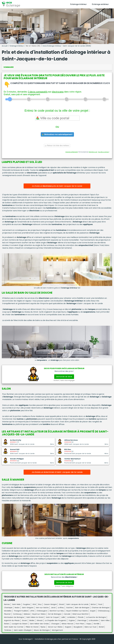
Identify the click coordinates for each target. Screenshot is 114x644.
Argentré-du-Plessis (12, 620)
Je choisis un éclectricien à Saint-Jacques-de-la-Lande (57, 472)
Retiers (7, 624)
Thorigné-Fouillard (21, 611)
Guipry (89, 624)
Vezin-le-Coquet (52, 617)
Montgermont (57, 630)
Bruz (40, 604)
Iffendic (81, 617)
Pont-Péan (80, 624)
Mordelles (8, 611)
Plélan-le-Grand (32, 627)
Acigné (93, 611)
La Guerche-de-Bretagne (96, 617)
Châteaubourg (103, 611)
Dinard (62, 604)
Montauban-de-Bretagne (14, 617)
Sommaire (9, 67)
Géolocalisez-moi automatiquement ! (57, 134)
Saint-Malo (16, 604)
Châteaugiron (42, 611)
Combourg (17, 614)
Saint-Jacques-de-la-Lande (77, 604)
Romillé (97, 624)
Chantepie (8, 608)
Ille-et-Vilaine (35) (33, 46)
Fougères (26, 604)
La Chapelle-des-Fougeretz (56, 620)
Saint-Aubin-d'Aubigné (23, 630)
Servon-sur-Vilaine (55, 627)
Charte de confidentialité (72, 152)
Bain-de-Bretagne (82, 608)
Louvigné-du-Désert (20, 624)
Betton (93, 604)
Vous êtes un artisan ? (104, 152)
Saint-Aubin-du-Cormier (14, 627)
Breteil (101, 627)
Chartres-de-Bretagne (100, 608)
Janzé (53, 608)
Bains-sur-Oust (91, 627)
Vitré (34, 604)
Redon (17, 608)
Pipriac (43, 627)
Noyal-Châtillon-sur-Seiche (77, 611)
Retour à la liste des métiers (57, 146)
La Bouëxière (94, 620)
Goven (24, 620)
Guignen (68, 627)
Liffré (32, 611)
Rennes (7, 604)
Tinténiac (8, 630)
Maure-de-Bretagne (42, 630)
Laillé (63, 617)
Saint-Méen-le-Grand (35, 617)
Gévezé (40, 620)
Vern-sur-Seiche (42, 608)
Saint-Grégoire (28, 608)
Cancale (67, 614)
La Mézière (71, 617)
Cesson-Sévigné (50, 604)
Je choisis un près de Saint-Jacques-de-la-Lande (57, 186)
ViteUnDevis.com (93, 152)
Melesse (27, 614)
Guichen (70, 608)
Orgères (72, 620)
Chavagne (55, 624)
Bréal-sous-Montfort (81, 614)
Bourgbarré (78, 627)
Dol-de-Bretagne (55, 614)
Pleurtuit (7, 614)
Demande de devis (64, 377)
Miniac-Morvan (68, 624)
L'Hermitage (82, 620)
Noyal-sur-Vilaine (39, 614)
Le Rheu (61, 608)
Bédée (32, 620)
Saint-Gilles (105, 620)
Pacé (100, 604)
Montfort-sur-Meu (57, 611)
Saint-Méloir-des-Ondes (39, 624)
